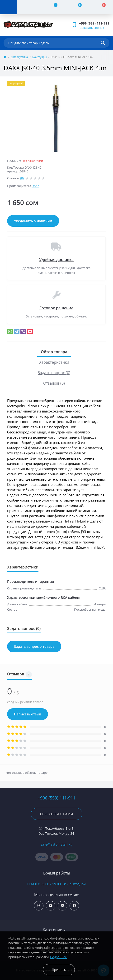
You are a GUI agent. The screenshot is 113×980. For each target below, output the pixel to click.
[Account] (29, 7)
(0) (22, 178)
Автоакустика (19, 57)
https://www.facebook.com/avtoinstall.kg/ (74, 906)
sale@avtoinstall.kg (56, 844)
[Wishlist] (77, 7)
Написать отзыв (28, 714)
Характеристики (54, 362)
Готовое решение (56, 308)
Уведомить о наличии (33, 221)
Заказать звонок (92, 28)
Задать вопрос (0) (54, 373)
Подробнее (58, 957)
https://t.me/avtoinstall (63, 906)
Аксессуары (39, 57)
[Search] (103, 43)
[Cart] (101, 7)
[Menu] (8, 7)
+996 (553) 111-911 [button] (94, 23)
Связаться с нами (57, 814)
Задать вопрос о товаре (34, 646)
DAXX (35, 186)
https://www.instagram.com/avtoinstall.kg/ (39, 906)
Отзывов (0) (54, 383)
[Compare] (53, 7)
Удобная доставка (56, 260)
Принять (59, 970)
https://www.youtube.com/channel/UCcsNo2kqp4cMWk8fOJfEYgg (51, 906)
